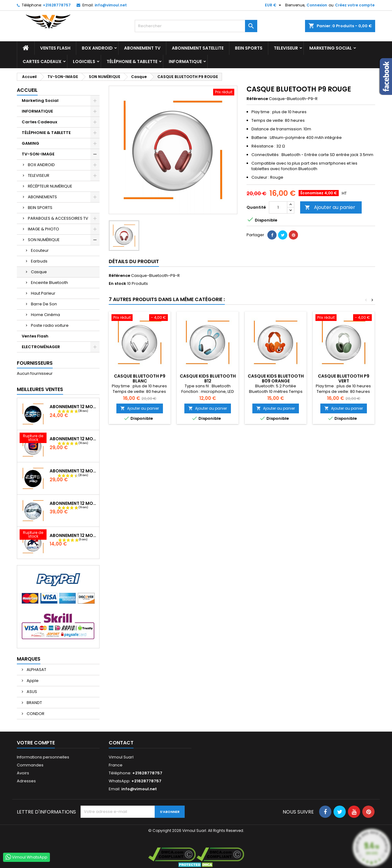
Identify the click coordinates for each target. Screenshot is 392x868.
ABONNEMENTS (42, 197)
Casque (39, 272)
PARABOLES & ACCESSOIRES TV (58, 218)
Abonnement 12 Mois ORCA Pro (73, 439)
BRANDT (34, 703)
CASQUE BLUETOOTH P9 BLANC (140, 378)
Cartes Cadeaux (42, 61)
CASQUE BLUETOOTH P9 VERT (344, 378)
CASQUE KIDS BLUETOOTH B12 (208, 378)
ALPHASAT (36, 670)
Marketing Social (331, 48)
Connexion (317, 5)
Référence (257, 99)
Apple (32, 681)
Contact (121, 743)
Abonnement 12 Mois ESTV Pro (73, 471)
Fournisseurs (35, 363)
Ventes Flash (55, 48)
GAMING (30, 143)
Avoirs (23, 773)
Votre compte (36, 743)
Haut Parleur (43, 293)
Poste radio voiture (50, 325)
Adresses (26, 781)
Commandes (30, 765)
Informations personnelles (43, 757)
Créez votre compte (355, 5)
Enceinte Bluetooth (49, 283)
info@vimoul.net (111, 5)
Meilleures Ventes (40, 389)
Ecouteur (40, 250)
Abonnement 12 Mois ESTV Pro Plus (73, 503)
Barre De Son (44, 304)
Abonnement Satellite (198, 48)
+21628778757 (57, 5)
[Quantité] (278, 207)
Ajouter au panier (330, 207)
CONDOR (35, 714)
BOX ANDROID (97, 48)
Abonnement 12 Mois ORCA (73, 535)
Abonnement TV (142, 48)
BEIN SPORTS (249, 48)
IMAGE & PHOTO (43, 229)
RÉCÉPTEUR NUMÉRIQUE (50, 186)
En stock (117, 284)
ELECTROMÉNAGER (41, 347)
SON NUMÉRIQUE (44, 240)
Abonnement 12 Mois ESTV (73, 407)
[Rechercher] (196, 26)
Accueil (27, 90)
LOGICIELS (84, 61)
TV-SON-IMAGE (38, 154)
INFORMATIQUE (185, 61)
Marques (29, 659)
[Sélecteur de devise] (274, 5)
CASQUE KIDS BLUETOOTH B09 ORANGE (276, 378)
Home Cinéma (45, 315)
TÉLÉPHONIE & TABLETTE (132, 61)
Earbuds (39, 261)
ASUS (31, 692)
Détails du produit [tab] (134, 261)
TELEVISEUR (286, 48)
